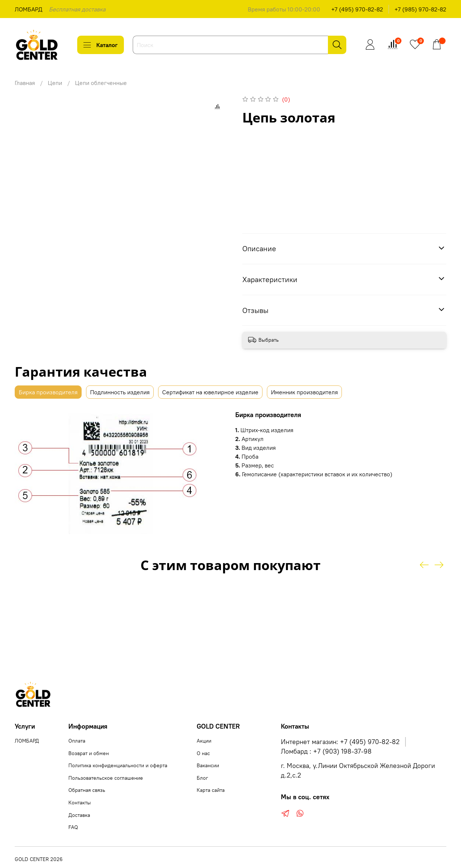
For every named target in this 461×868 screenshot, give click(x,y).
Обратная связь (87, 790)
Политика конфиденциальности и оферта (118, 765)
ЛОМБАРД (28, 9)
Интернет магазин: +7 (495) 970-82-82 (340, 742)
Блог (202, 778)
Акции (204, 741)
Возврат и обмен (89, 753)
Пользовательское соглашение (106, 778)
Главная (25, 83)
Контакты (80, 803)
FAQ (73, 827)
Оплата (77, 741)
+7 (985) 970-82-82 (420, 9)
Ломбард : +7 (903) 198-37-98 (326, 751)
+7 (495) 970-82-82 (357, 9)
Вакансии (208, 765)
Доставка (79, 815)
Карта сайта (211, 790)
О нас (203, 753)
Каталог (101, 45)
